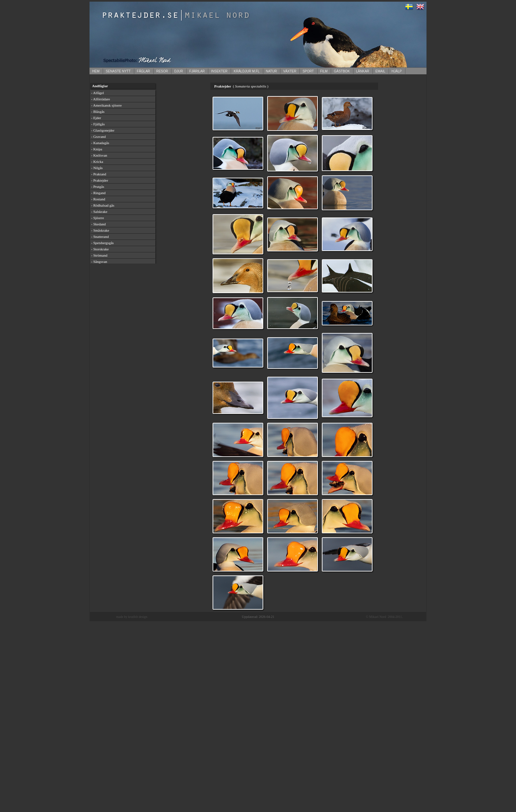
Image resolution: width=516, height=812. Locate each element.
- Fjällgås (98, 124)
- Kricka (97, 162)
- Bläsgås (98, 112)
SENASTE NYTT (118, 71)
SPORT (308, 71)
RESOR (162, 71)
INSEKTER (219, 71)
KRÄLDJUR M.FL (246, 71)
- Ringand (98, 193)
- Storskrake (100, 249)
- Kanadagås (100, 143)
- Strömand (99, 255)
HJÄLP (397, 71)
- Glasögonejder (103, 130)
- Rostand (98, 199)
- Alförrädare (101, 99)
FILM (324, 71)
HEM (96, 71)
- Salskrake (99, 212)
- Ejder (96, 118)
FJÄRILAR (197, 71)
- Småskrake (100, 230)
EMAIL (380, 71)
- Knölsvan (99, 155)
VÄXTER (290, 71)
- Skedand (98, 224)
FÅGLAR (143, 71)
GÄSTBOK (342, 71)
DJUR (179, 71)
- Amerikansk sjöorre (106, 105)
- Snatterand (100, 237)
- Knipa (97, 149)
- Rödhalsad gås (103, 205)
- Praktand (99, 174)
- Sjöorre (98, 218)
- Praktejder (100, 180)
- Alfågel (98, 93)
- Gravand (98, 137)
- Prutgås (98, 187)
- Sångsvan (99, 262)
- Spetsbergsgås (103, 243)
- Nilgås (97, 168)
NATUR (271, 71)
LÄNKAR (363, 71)
